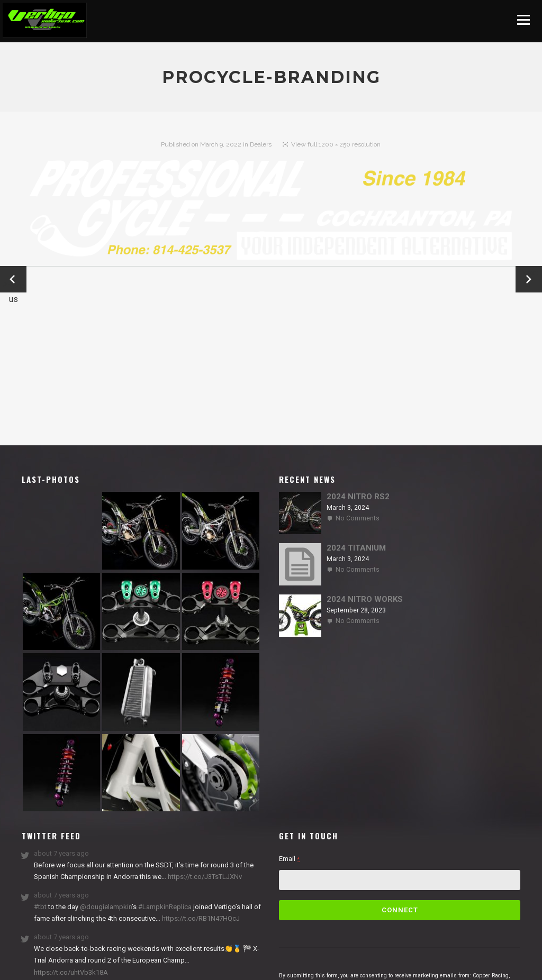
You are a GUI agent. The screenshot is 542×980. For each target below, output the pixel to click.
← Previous (13, 280)
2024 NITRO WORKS (365, 599)
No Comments (358, 518)
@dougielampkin (106, 907)
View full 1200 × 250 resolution (336, 144)
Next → (529, 279)
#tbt (40, 907)
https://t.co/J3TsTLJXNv (204, 877)
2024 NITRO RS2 (358, 497)
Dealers (261, 144)
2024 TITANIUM (356, 548)
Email (289, 859)
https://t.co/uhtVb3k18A (71, 972)
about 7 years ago (61, 853)
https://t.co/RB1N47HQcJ (200, 918)
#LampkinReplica (165, 907)
